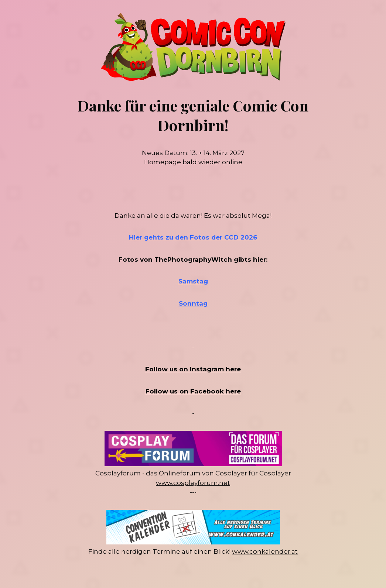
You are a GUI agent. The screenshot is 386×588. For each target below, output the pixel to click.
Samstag (193, 281)
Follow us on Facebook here (193, 391)
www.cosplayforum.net (193, 483)
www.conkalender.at (265, 551)
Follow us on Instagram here (193, 369)
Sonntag (193, 303)
